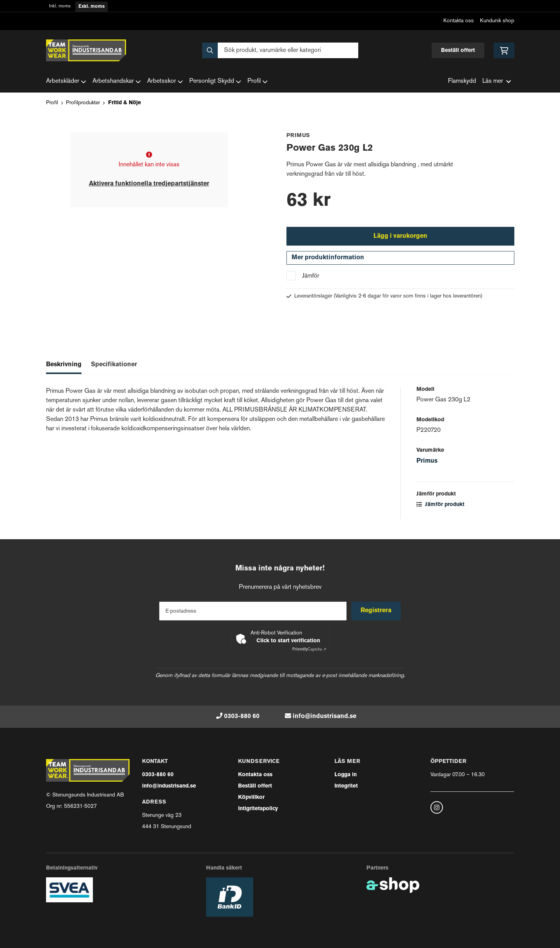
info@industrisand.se (324, 716)
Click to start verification (288, 641)
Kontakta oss (459, 21)
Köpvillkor (251, 797)
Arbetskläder (66, 82)
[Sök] (280, 50)
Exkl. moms (92, 7)
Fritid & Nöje (124, 103)
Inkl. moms (60, 6)
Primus (427, 463)
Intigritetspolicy (258, 809)
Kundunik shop (497, 21)
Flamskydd (462, 81)
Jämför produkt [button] (440, 506)
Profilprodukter (83, 103)
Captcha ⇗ (309, 650)
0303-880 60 (242, 716)
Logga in (346, 775)
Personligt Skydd (215, 82)
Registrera (377, 611)
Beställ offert (458, 51)
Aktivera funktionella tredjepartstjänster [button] (149, 184)
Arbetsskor (165, 82)
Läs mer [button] (497, 81)
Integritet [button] (346, 786)
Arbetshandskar (117, 82)
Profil (258, 82)
